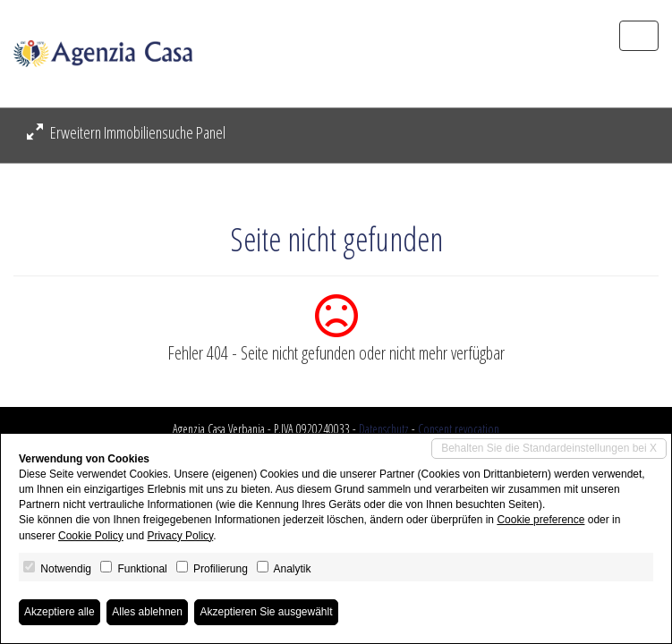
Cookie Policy (91, 536)
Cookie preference (540, 520)
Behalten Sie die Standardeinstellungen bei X (549, 448)
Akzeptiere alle (60, 612)
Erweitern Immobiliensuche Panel (126, 132)
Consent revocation (459, 429)
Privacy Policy (180, 536)
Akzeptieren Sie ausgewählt (266, 612)
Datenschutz (384, 429)
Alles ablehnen (147, 612)
